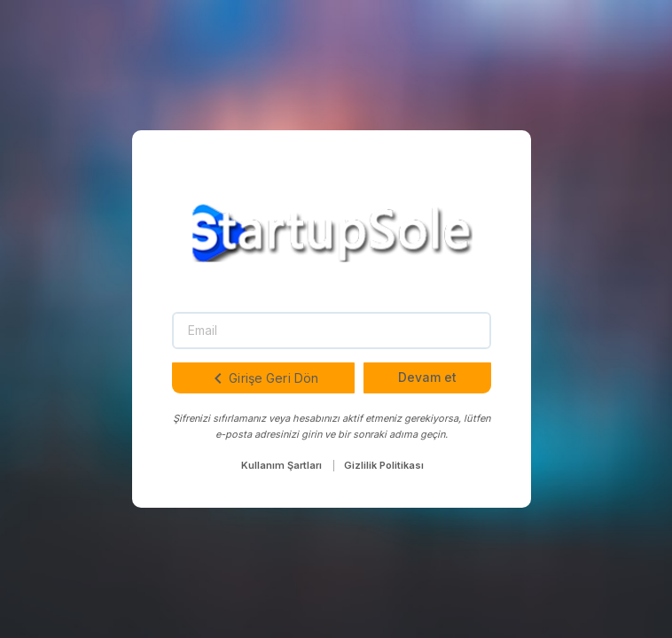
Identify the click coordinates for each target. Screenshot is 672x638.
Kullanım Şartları (281, 465)
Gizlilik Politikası (384, 465)
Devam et (427, 377)
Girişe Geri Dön (263, 378)
